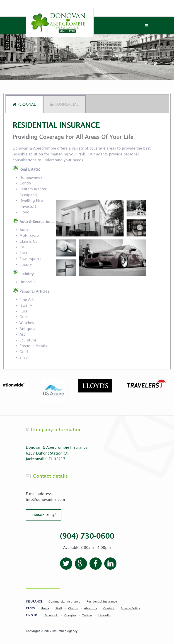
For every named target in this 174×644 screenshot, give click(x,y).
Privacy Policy (130, 608)
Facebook (51, 615)
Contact (109, 608)
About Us (91, 608)
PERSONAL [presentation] (24, 104)
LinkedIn (104, 615)
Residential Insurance (102, 602)
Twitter (87, 615)
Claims (73, 608)
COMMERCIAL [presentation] (64, 104)
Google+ (70, 615)
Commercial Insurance (64, 602)
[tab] (24, 104)
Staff (59, 608)
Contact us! (44, 515)
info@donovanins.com (45, 499)
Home (45, 608)
